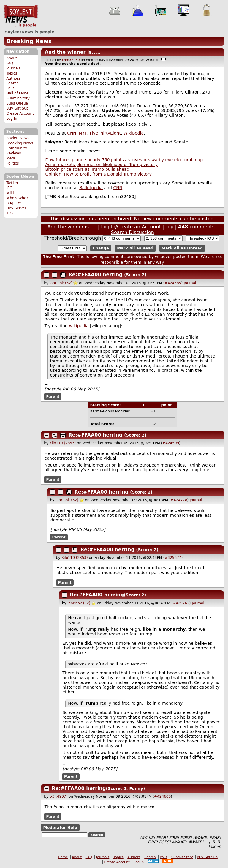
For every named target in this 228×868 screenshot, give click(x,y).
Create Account (20, 113)
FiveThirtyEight (105, 133)
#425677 (173, 558)
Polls (10, 88)
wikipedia (79, 326)
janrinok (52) (61, 283)
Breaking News (29, 41)
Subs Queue (17, 103)
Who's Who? (17, 198)
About (12, 58)
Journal (190, 283)
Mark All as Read (135, 248)
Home (63, 857)
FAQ (10, 63)
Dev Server (16, 208)
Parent (53, 397)
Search (12, 83)
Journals (13, 68)
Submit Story (18, 98)
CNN (72, 133)
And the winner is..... (73, 52)
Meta (11, 158)
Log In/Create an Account (131, 227)
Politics (12, 163)
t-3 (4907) (58, 796)
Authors (13, 78)
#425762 (181, 603)
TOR (10, 213)
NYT (83, 133)
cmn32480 (71, 60)
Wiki (10, 193)
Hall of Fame (17, 93)
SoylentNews (21, 16)
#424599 (171, 443)
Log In (12, 118)
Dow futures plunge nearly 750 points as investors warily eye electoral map (124, 160)
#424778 (179, 500)
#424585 (173, 283)
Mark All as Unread (182, 248)
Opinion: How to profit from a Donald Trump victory (99, 174)
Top (170, 227)
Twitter (12, 183)
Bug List (14, 203)
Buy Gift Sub (17, 108)
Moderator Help (60, 827)
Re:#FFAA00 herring (96, 275)
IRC (9, 188)
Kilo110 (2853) (63, 443)
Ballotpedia (91, 188)
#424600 (162, 796)
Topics (12, 73)
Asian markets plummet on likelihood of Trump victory (102, 165)
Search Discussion (133, 232)
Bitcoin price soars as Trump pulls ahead (87, 169)
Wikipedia (134, 133)
